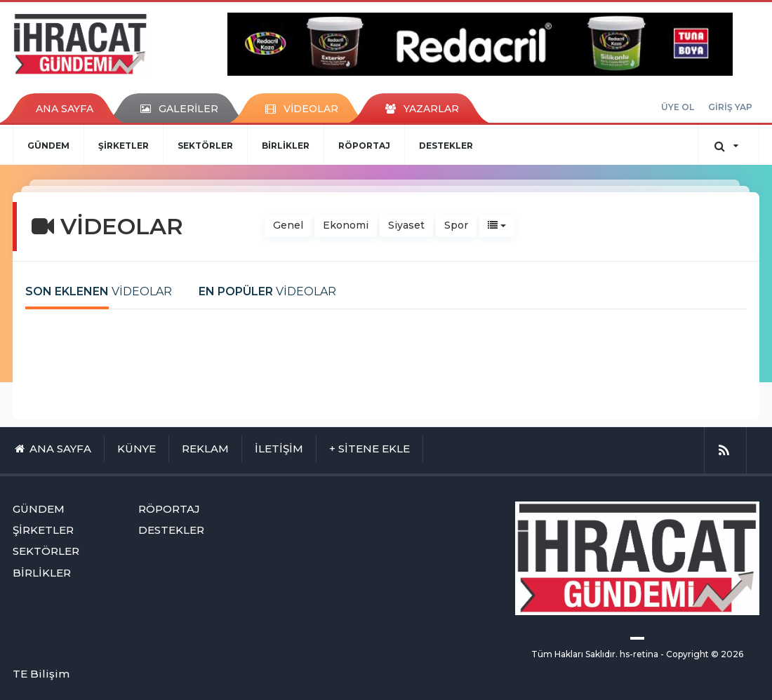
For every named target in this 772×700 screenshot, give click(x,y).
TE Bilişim (41, 674)
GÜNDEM (48, 146)
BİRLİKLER (286, 146)
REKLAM (205, 449)
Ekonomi (346, 225)
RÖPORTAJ (364, 146)
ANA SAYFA (65, 109)
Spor (456, 225)
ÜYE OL (678, 107)
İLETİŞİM (279, 449)
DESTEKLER (446, 146)
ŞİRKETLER (124, 146)
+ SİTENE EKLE (370, 449)
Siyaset (406, 225)
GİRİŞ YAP (730, 107)
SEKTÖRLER (205, 146)
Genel (288, 225)
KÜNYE (137, 449)
